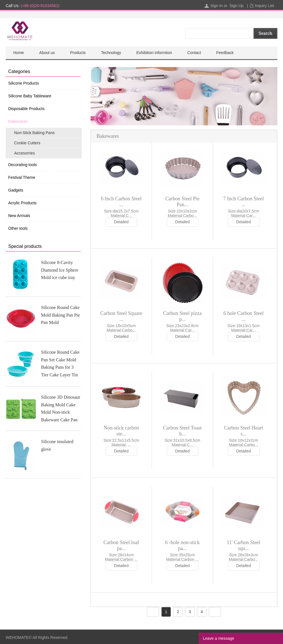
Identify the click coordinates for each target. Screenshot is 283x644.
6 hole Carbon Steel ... (243, 316)
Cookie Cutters (27, 143)
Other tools (18, 228)
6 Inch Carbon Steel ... (121, 202)
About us (47, 53)
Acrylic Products (22, 203)
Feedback (225, 53)
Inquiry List (264, 6)
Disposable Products (26, 109)
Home (19, 53)
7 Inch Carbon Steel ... (244, 202)
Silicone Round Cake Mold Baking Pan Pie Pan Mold (60, 315)
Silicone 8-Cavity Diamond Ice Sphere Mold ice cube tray (60, 270)
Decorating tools (22, 165)
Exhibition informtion (154, 53)
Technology (111, 53)
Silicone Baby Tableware (30, 96)
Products (78, 53)
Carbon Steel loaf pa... (121, 545)
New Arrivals (19, 216)
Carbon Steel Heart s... (244, 431)
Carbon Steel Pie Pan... (182, 202)
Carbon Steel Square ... (121, 316)
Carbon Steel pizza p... (183, 316)
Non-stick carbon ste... (121, 431)
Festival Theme (22, 177)
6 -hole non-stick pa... (183, 545)
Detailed (121, 222)
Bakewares (18, 121)
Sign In (216, 6)
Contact (194, 53)
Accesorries (24, 153)
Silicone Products (23, 83)
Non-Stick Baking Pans (34, 133)
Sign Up (237, 6)
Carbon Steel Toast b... (182, 431)
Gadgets (16, 190)
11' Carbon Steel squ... (244, 545)
